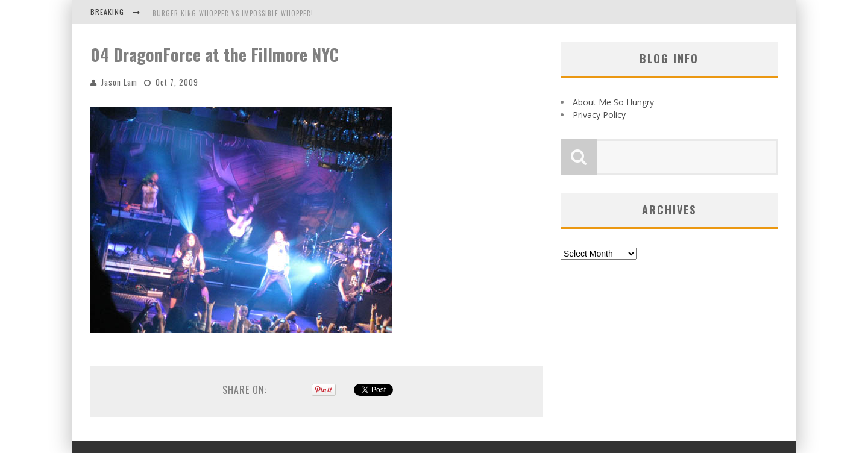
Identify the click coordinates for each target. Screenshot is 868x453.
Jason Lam (119, 82)
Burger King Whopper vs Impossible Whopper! (233, 13)
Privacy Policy (599, 115)
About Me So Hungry (613, 102)
